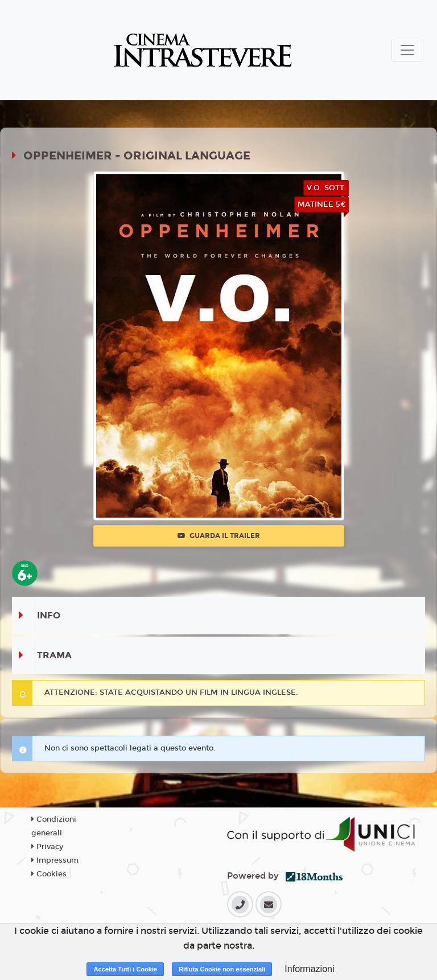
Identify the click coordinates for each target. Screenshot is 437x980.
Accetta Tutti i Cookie (125, 969)
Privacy (47, 847)
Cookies (49, 874)
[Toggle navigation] (407, 50)
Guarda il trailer (219, 536)
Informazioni (309, 969)
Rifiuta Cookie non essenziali (222, 969)
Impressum (55, 860)
